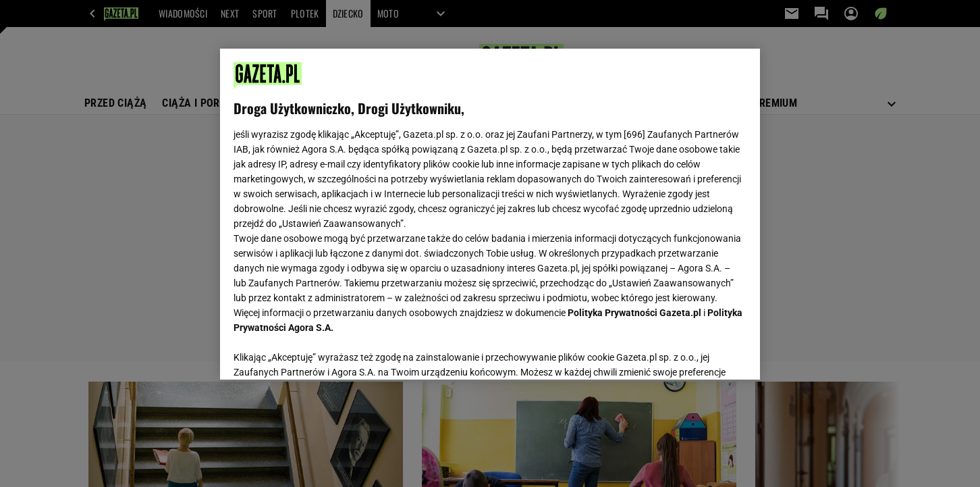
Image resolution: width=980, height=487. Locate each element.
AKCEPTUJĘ (701, 353)
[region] (490, 214)
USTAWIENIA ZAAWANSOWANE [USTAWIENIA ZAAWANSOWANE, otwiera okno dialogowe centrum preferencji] (322, 353)
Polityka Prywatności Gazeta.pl (634, 313)
